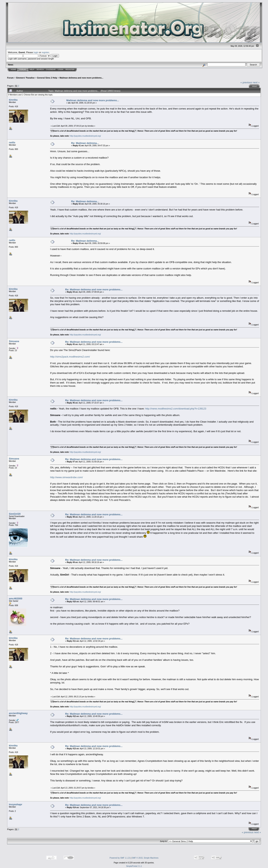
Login (60, 69)
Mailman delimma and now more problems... (81, 78)
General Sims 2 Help (47, 78)
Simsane (14, 341)
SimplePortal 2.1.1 (134, 866)
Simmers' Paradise (25, 78)
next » (256, 82)
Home (13, 69)
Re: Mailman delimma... (85, 143)
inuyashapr (16, 804)
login (36, 52)
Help (32, 69)
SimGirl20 (15, 514)
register (45, 52)
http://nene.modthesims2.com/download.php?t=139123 (176, 409)
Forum (23, 69)
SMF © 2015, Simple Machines (145, 858)
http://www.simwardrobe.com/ (66, 477)
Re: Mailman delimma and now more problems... (94, 289)
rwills (12, 142)
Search (40, 69)
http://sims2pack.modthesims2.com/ (70, 357)
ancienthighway (18, 713)
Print (255, 86)
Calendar (51, 69)
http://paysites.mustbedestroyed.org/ (85, 136)
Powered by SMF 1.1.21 (120, 858)
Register (70, 69)
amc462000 (16, 599)
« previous (246, 82)
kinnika (13, 100)
